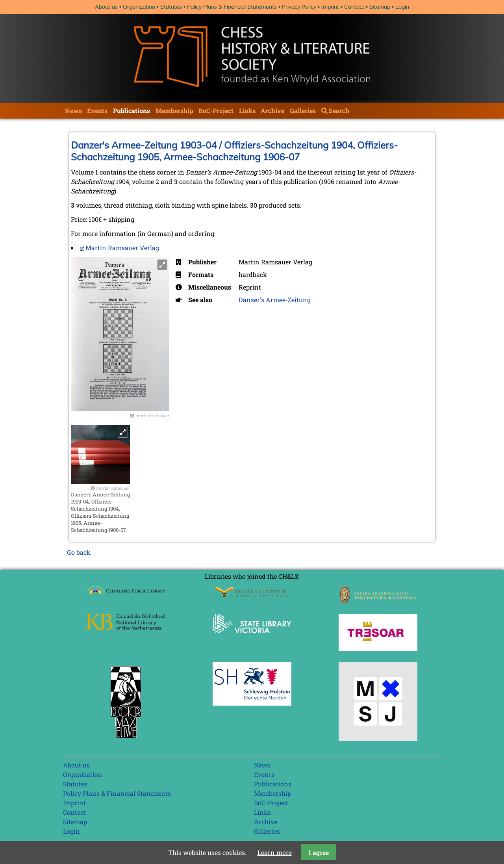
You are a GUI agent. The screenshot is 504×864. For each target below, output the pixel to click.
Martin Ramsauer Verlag (122, 248)
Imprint (330, 7)
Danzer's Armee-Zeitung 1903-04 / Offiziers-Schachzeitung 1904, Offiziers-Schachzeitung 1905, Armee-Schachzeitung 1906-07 (234, 151)
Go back (79, 552)
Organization (139, 7)
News (73, 111)
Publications (132, 111)
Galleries (303, 111)
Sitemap (380, 7)
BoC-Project (216, 111)
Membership (174, 111)
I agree (319, 852)
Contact (354, 7)
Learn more (275, 852)
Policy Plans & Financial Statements (232, 7)
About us (106, 7)
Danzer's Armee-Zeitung (275, 300)
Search (339, 111)
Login (402, 7)
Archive (272, 111)
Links (247, 111)
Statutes (171, 7)
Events (97, 111)
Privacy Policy (299, 7)
